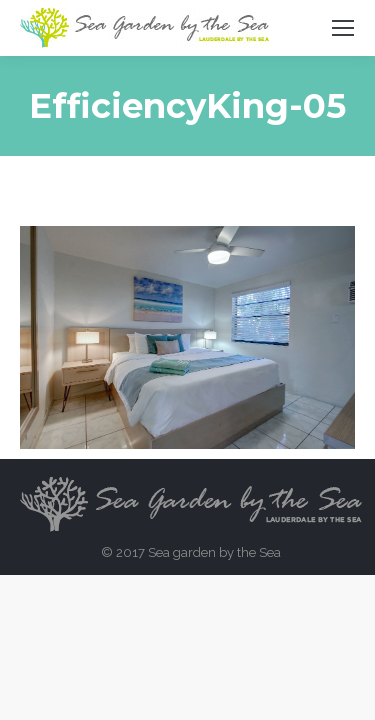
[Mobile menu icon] (343, 28)
